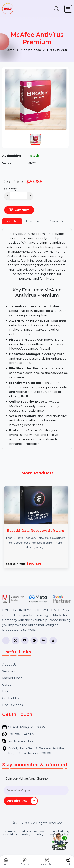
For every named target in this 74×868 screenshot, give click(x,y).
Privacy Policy (26, 833)
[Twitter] (15, 640)
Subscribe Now (22, 801)
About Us (9, 665)
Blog (6, 691)
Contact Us (11, 698)
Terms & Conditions (10, 833)
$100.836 (34, 564)
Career (7, 685)
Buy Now (22, 210)
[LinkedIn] (44, 640)
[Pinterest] (34, 640)
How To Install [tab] (34, 221)
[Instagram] (53, 640)
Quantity (10, 189)
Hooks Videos (12, 705)
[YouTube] (25, 640)
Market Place (33, 50)
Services (8, 671)
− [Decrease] (7, 196)
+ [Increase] (30, 196)
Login (68, 862)
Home (12, 50)
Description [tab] (12, 221)
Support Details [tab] (59, 221)
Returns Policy (39, 833)
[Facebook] (6, 640)
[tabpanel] (37, 339)
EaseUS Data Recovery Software (36, 531)
